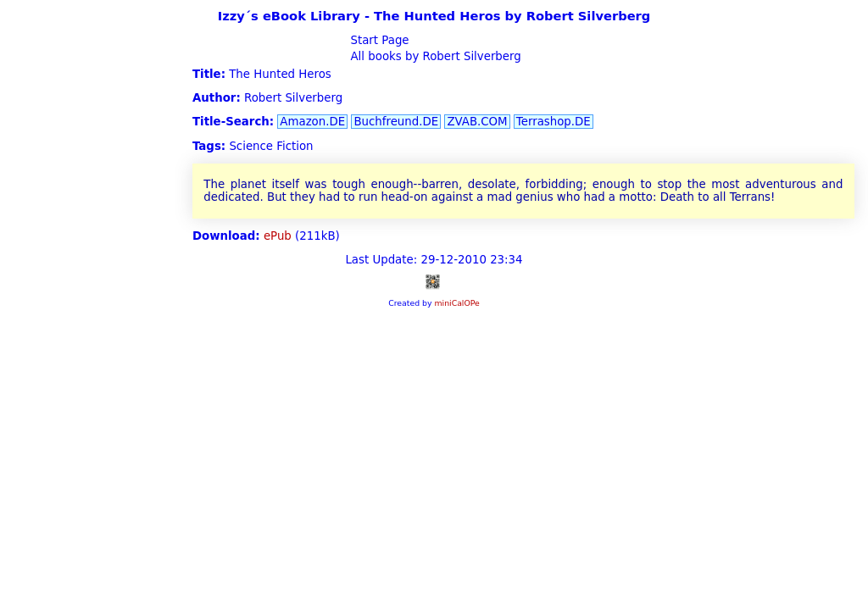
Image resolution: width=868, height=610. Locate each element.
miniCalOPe (456, 303)
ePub (278, 236)
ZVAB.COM (477, 122)
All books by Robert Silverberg (434, 56)
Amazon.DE (312, 122)
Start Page (378, 40)
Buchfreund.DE (396, 122)
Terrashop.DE (554, 122)
